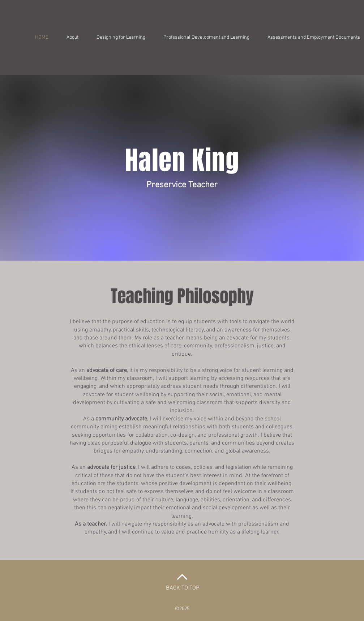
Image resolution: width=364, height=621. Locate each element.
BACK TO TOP (183, 588)
